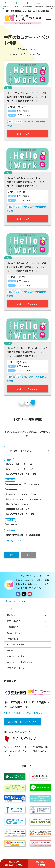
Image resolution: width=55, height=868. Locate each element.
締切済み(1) (33, 535)
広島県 (18, 122)
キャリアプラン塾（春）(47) (19, 514)
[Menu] (47, 19)
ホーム (8, 601)
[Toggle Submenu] (46, 615)
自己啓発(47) (12, 489)
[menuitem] (47, 19)
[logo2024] (23, 19)
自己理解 (29, 121)
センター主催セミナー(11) (18, 464)
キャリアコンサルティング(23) (20, 494)
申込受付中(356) (14, 535)
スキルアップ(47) (34, 484)
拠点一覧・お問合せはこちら (23, 721)
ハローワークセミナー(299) (19, 469)
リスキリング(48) (14, 499)
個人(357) (11, 524)
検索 (11, 555)
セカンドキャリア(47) (16, 504)
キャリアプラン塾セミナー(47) (20, 474)
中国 (10, 122)
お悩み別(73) (35, 499)
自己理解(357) (13, 484)
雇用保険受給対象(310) (17, 509)
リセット (28, 555)
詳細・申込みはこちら (28, 134)
